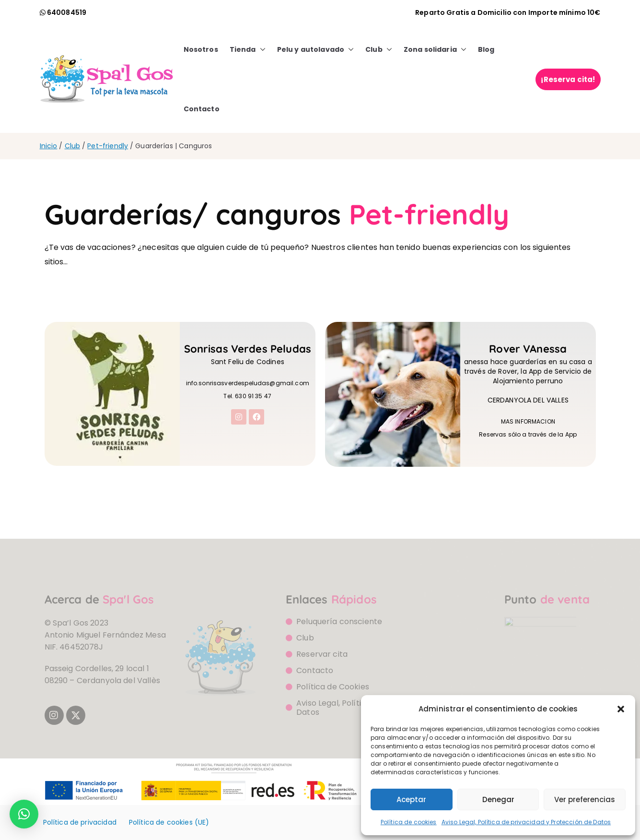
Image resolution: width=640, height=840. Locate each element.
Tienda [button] (248, 50)
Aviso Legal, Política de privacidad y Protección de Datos (526, 822)
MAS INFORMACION (528, 425)
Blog (486, 49)
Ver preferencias (585, 799)
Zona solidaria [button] (435, 50)
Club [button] (379, 50)
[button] (621, 709)
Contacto (202, 109)
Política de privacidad (80, 822)
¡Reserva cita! (568, 79)
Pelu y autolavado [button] (316, 50)
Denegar (498, 799)
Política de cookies (409, 822)
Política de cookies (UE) (169, 822)
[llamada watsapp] (63, 12)
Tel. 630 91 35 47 (247, 399)
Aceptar (411, 799)
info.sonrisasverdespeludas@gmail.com (248, 386)
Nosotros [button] (201, 49)
